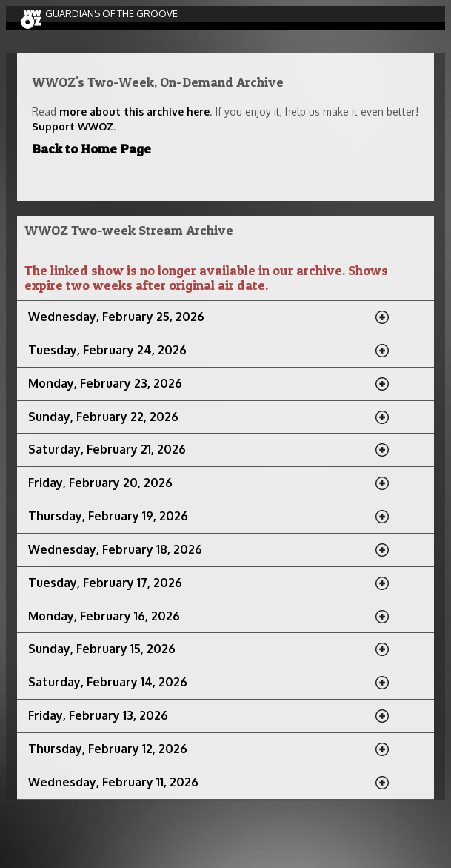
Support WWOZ (73, 126)
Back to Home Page (91, 149)
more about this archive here (134, 112)
